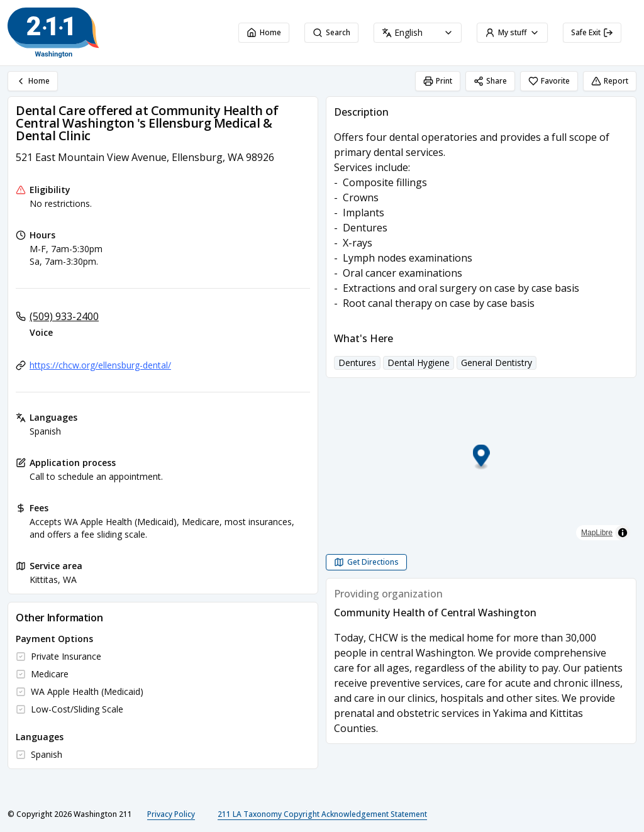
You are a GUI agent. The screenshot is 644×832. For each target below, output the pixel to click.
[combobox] (418, 33)
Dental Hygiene (419, 363)
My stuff (512, 32)
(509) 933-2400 (64, 316)
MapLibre (597, 533)
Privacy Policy (171, 814)
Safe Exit (592, 32)
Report (610, 81)
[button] (481, 458)
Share (490, 81)
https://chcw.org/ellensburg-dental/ (100, 365)
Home (264, 32)
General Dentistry (497, 363)
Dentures (357, 363)
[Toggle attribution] (623, 533)
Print (438, 81)
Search (331, 32)
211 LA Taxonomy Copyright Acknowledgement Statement (322, 814)
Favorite (549, 81)
